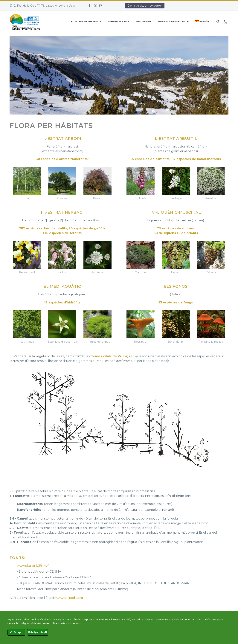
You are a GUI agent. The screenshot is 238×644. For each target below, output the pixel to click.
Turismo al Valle (118, 22)
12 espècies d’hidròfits (62, 302)
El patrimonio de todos (86, 22)
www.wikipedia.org (69, 598)
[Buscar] (218, 22)
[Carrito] (227, 22)
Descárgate (144, 22)
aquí (81, 623)
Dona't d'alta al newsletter (145, 6)
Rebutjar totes (38, 632)
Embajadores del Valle (173, 22)
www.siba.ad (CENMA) (33, 566)
